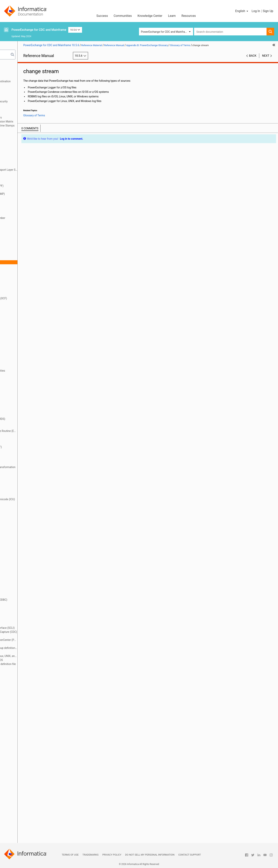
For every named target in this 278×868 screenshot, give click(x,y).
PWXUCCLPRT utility (28, 680)
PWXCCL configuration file (32, 672)
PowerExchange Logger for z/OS (35, 660)
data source (23, 314)
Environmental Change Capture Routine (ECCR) (43, 431)
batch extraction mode (29, 190)
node (19, 580)
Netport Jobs (14, 77)
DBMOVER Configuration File (23, 73)
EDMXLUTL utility (26, 415)
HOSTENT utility (26, 487)
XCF (18, 837)
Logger (20, 531)
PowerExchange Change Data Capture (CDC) (42, 632)
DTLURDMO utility (27, 375)
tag (18, 805)
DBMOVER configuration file (33, 326)
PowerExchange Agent (29, 624)
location (21, 515)
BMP (19, 202)
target (20, 809)
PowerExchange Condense (32, 644)
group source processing (31, 479)
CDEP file (22, 254)
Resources (189, 16)
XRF (18, 841)
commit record (25, 274)
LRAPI (20, 543)
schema (21, 764)
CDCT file (22, 250)
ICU (18, 491)
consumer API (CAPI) (29, 290)
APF (18, 154)
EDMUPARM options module (33, 411)
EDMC (20, 387)
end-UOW (22, 427)
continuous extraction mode (33, 294)
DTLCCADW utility (27, 330)
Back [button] (253, 56)
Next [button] (266, 56)
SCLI (19, 768)
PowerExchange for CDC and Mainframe (39, 30)
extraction (22, 451)
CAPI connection (26, 214)
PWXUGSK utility (26, 700)
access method (25, 138)
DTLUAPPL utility (26, 351)
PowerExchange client (29, 636)
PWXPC (21, 676)
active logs (22, 142)
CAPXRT (21, 238)
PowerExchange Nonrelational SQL (27, 105)
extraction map (25, 459)
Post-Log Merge (25, 620)
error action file (25, 439)
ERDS (19, 435)
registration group (27, 728)
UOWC (20, 829)
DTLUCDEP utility (26, 359)
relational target (25, 744)
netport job (22, 576)
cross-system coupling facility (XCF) (37, 298)
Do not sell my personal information (150, 855)
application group (26, 158)
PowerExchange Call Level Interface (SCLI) (41, 628)
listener (20, 507)
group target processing (30, 483)
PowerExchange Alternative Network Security (33, 101)
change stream (25, 262)
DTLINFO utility (25, 339)
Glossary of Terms (23, 134)
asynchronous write (28, 182)
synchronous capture (28, 797)
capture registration (28, 230)
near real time (24, 572)
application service (27, 166)
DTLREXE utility (25, 347)
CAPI (19, 210)
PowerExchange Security (21, 93)
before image (24, 198)
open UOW (22, 604)
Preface (11, 65)
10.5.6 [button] (75, 30)
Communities (123, 16)
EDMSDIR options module (31, 403)
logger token (23, 535)
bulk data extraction (28, 206)
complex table (24, 278)
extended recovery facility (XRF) (35, 447)
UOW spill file (24, 825)
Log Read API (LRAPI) (29, 519)
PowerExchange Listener (31, 652)
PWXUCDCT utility (27, 684)
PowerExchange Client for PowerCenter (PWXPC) (43, 640)
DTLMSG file (23, 343)
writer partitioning (27, 833)
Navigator (22, 568)
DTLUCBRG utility (26, 355)
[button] (242, 11)
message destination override (34, 560)
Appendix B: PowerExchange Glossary (29, 130)
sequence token (25, 773)
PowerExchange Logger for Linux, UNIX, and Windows (43, 656)
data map (22, 306)
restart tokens (24, 756)
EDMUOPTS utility (27, 407)
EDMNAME (23, 399)
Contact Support (190, 855)
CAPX (19, 234)
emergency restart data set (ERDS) (37, 419)
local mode (23, 511)
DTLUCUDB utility (26, 367)
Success (102, 16)
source (20, 785)
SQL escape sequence (29, 789)
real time (21, 716)
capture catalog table (29, 222)
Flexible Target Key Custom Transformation (42, 467)
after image (23, 146)
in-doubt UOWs (25, 495)
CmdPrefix (22, 270)
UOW (19, 817)
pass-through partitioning (31, 612)
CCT (19, 242)
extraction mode (26, 463)
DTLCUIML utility (26, 334)
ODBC (20, 596)
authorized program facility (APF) (36, 186)
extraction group (26, 455)
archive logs (23, 174)
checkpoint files (25, 266)
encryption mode (26, 423)
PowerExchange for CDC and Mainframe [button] (165, 32)
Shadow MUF (24, 777)
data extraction (25, 302)
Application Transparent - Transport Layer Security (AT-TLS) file (43, 170)
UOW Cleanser (25, 821)
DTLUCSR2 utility (26, 363)
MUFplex (21, 564)
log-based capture (27, 527)
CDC (19, 246)
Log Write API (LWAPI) (29, 523)
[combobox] (230, 32)
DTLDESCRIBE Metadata (21, 109)
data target (22, 318)
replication (22, 748)
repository (22, 752)
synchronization (25, 793)
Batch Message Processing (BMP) (36, 194)
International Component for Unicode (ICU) (41, 499)
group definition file (27, 475)
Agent (20, 150)
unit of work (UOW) (27, 813)
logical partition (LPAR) (30, 539)
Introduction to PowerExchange (25, 69)
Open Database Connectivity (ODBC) (38, 600)
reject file (21, 736)
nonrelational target (28, 588)
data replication (25, 310)
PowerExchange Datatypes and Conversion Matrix (36, 122)
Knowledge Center (150, 16)
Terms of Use (70, 855)
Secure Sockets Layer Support (24, 97)
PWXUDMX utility (26, 696)
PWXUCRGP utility (27, 692)
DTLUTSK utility (25, 379)
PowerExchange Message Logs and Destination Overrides (35, 83)
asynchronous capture (29, 178)
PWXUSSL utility (26, 708)
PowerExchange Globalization (24, 113)
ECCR (19, 383)
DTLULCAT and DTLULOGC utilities (36, 371)
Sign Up (268, 11)
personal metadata (27, 616)
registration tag (25, 732)
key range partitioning (29, 503)
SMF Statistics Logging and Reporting (29, 89)
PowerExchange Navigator (32, 668)
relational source (26, 740)
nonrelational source (28, 584)
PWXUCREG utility (27, 688)
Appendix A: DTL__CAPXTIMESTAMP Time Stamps (37, 126)
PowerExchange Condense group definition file (43, 648)
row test (21, 760)
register (21, 724)
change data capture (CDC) (32, 258)
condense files (25, 286)
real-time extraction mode (31, 720)
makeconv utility (26, 551)
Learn (172, 16)
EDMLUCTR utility (26, 391)
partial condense (26, 608)
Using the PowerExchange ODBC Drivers (30, 117)
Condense (22, 282)
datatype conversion (28, 322)
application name (26, 162)
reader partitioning (27, 712)
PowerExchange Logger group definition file (42, 664)
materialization (25, 556)
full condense (24, 471)
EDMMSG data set (27, 395)
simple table (23, 781)
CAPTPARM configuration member (37, 218)
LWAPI (20, 547)
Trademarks (90, 855)
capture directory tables (30, 226)
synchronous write (27, 801)
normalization (24, 592)
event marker (24, 443)
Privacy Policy (112, 855)
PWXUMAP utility (26, 704)
